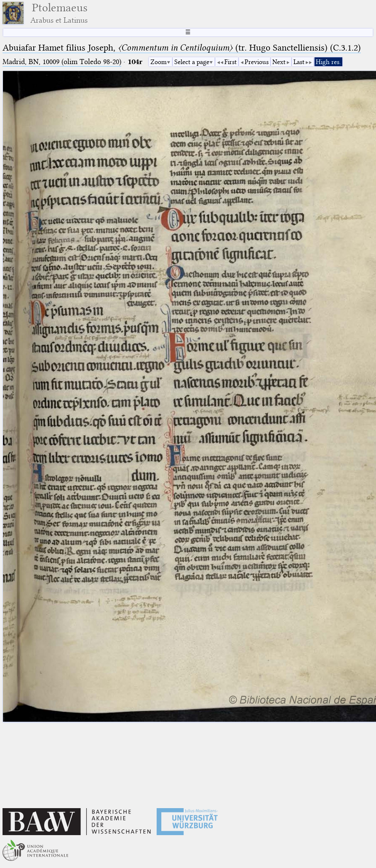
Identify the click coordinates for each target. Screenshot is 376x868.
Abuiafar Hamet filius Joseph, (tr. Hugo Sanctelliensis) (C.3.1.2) (182, 48)
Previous (257, 62)
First (231, 62)
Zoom (159, 62)
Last (299, 62)
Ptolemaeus (59, 13)
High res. (328, 62)
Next (279, 62)
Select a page (192, 62)
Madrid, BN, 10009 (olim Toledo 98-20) (62, 62)
